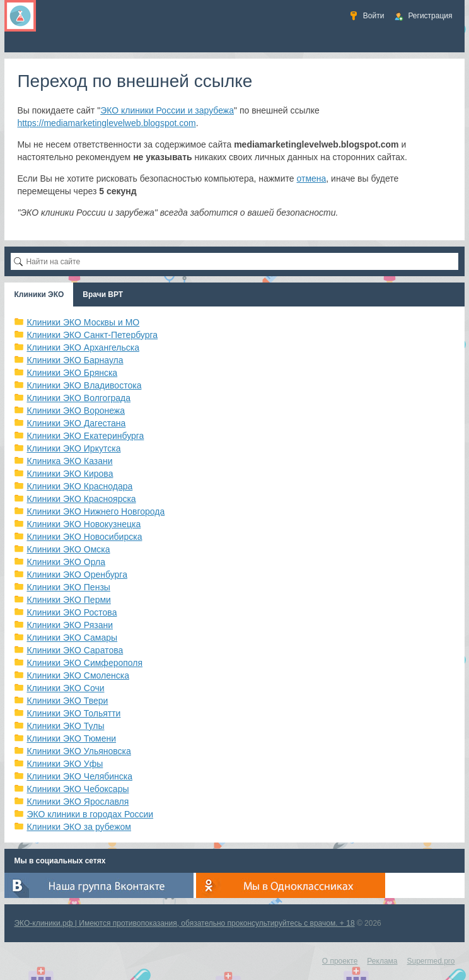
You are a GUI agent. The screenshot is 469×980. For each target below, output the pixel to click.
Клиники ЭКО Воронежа (76, 411)
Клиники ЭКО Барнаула (75, 360)
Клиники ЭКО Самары (72, 638)
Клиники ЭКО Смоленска (78, 675)
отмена (312, 178)
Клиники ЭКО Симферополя (84, 663)
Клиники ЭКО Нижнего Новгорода (96, 511)
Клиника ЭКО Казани (69, 461)
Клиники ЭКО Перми (68, 600)
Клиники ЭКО (39, 295)
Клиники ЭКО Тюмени (71, 738)
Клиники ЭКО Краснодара (79, 486)
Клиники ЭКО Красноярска (81, 499)
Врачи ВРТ (103, 295)
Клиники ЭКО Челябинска (79, 776)
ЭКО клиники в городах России (90, 814)
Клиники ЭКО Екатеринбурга (85, 436)
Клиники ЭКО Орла (66, 562)
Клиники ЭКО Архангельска (83, 347)
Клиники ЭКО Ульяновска (78, 751)
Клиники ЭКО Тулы (65, 726)
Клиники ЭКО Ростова (72, 612)
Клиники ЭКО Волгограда (78, 398)
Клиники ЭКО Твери (67, 701)
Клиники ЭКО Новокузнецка (84, 524)
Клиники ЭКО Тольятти (73, 713)
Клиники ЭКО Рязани (70, 625)
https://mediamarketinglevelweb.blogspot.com (106, 123)
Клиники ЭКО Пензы (68, 587)
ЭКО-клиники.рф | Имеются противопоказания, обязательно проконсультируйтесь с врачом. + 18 (184, 923)
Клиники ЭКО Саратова (75, 650)
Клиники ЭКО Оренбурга (77, 575)
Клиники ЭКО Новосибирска (84, 537)
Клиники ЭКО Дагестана (76, 423)
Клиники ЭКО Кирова (70, 474)
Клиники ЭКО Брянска (72, 373)
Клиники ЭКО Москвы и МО (83, 322)
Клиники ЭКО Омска (68, 549)
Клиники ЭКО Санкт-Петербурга (92, 335)
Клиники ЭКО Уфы (65, 764)
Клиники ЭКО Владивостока (84, 385)
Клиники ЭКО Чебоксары (78, 789)
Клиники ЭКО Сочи (65, 688)
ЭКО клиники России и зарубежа (167, 110)
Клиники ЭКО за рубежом (79, 827)
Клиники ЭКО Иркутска (73, 448)
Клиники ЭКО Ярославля (78, 802)
